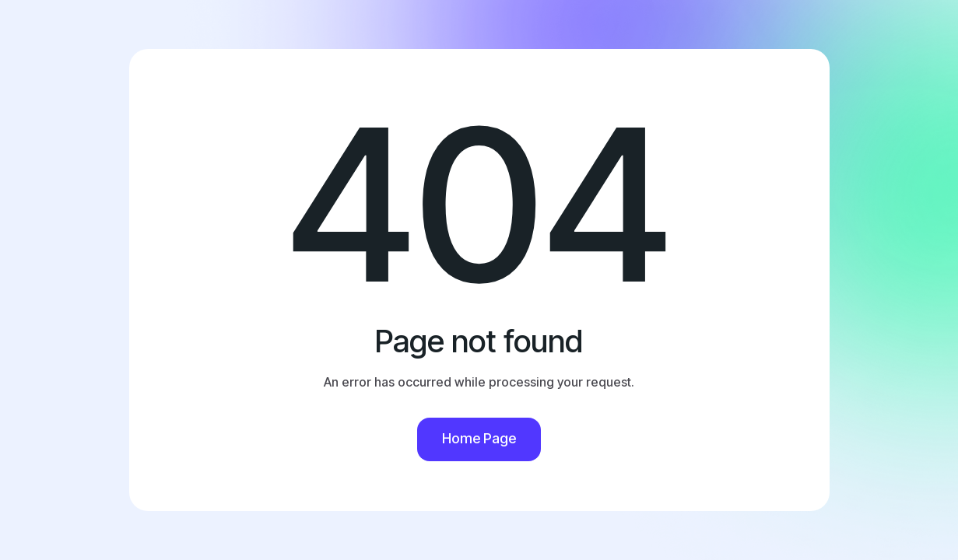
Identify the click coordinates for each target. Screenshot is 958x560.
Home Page (479, 438)
